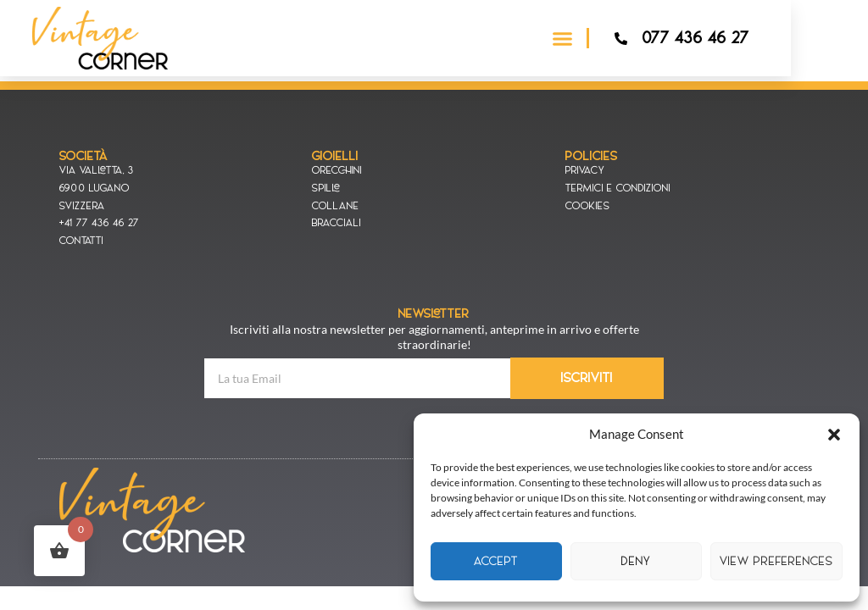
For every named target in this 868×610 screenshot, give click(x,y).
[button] (834, 435)
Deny (636, 561)
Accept (496, 561)
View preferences (776, 561)
